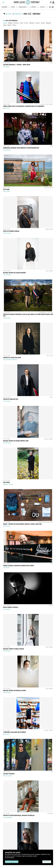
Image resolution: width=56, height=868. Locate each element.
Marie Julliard (7, 526)
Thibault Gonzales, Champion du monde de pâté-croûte (19, 566)
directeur (38, 23)
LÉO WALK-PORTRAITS (9, 774)
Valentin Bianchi (7, 275)
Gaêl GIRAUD (6, 482)
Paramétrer (47, 862)
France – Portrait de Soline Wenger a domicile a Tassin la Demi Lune (22, 524)
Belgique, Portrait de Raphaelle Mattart (15, 691)
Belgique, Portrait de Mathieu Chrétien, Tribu (16, 441)
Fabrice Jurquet (7, 233)
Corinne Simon (7, 401)
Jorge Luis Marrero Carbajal (11, 231)
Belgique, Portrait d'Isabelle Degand (14, 649)
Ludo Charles (6, 568)
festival (14, 25)
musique (43, 23)
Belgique (10, 23)
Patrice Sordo (7, 191)
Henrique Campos (7, 776)
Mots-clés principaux (11, 21)
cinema (21, 23)
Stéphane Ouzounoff (8, 484)
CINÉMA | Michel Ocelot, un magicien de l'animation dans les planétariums (24, 106)
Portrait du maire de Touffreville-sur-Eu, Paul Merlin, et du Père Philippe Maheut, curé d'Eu (28, 315)
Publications (23, 7)
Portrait (5, 23)
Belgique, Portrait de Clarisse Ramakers (14, 273)
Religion (9, 25)
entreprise (16, 23)
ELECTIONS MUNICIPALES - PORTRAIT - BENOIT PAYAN (17, 65)
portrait (18, 14)
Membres (5, 7)
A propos (33, 7)
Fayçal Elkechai (7, 150)
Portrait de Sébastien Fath (11, 399)
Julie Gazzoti (6, 67)
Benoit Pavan (6, 108)
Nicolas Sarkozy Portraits (11, 607)
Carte (13, 7)
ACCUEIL (8, 14)
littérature (32, 23)
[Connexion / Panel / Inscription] (53, 2)
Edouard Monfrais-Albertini (10, 360)
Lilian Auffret (7, 609)
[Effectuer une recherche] (51, 2)
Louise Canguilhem (8, 817)
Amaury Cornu (7, 318)
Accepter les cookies (12, 862)
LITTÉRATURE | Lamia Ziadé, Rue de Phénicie (14, 732)
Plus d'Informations (10, 858)
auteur (5, 25)
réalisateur (48, 23)
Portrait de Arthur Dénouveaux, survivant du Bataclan (19, 815)
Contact (42, 7)
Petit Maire (6, 190)
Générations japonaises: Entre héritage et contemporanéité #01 (21, 148)
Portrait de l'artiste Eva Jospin (12, 358)
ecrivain (26, 23)
